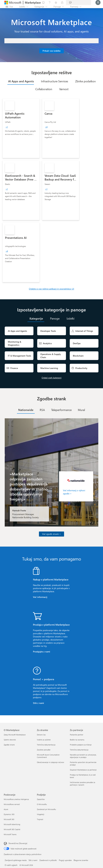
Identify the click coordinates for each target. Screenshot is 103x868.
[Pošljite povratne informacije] (43, 3)
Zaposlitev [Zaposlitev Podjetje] (41, 799)
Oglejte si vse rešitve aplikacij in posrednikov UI (51, 289)
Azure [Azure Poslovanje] (6, 809)
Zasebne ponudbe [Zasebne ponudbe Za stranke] (44, 750)
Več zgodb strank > (51, 534)
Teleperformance (61, 410)
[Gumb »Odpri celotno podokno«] (9, 7)
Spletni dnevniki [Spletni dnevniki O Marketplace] (10, 740)
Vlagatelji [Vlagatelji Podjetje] (41, 814)
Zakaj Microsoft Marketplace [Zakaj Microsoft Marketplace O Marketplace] (15, 735)
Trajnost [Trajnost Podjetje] (40, 819)
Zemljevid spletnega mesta (16, 860)
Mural (81, 410)
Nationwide (26, 410)
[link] (21, 128)
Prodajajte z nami (42, 652)
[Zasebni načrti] (62, 3)
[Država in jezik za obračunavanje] (79, 3)
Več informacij (40, 597)
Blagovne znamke (81, 860)
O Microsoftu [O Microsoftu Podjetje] (42, 804)
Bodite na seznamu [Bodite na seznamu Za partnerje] (77, 740)
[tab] (21, 81)
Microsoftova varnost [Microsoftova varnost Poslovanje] (12, 804)
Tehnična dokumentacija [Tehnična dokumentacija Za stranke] (46, 745)
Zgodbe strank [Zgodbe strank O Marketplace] (9, 745)
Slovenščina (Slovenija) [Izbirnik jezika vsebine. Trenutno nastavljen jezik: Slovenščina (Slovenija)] (18, 843)
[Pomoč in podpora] (50, 3)
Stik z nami (38, 703)
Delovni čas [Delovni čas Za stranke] (41, 735)
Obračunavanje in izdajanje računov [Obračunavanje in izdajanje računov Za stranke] (50, 762)
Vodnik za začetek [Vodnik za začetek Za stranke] (44, 740)
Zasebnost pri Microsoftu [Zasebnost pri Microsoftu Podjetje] (46, 809)
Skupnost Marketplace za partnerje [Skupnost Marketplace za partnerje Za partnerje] (83, 770)
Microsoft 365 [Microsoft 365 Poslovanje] (9, 819)
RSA (42, 410)
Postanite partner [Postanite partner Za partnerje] (77, 735)
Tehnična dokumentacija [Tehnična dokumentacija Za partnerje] (79, 750)
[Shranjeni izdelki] (56, 3)
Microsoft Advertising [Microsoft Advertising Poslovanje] (12, 824)
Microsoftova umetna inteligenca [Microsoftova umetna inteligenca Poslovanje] (16, 799)
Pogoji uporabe (65, 860)
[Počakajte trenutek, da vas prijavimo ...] (98, 3)
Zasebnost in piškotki (48, 860)
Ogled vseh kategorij (51, 378)
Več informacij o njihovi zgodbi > (74, 492)
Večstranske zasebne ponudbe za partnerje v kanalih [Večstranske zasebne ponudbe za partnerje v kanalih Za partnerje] (83, 784)
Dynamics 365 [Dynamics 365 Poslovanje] (9, 814)
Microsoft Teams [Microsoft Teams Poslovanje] (10, 834)
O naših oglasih (11, 865)
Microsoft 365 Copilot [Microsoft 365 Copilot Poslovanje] (12, 829)
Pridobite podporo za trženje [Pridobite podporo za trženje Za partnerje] (81, 745)
